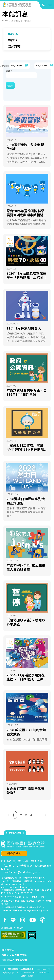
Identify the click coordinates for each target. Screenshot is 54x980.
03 (25, 815)
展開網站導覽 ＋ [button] (15, 833)
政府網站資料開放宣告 (14, 960)
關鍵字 (9, 71)
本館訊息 (27, 21)
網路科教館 (14, 853)
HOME (5, 21)
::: (6, 29)
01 (15, 815)
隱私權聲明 (8, 950)
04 (30, 815)
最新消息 (16, 21)
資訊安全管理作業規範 (14, 955)
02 (20, 815)
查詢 (10, 86)
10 (39, 815)
